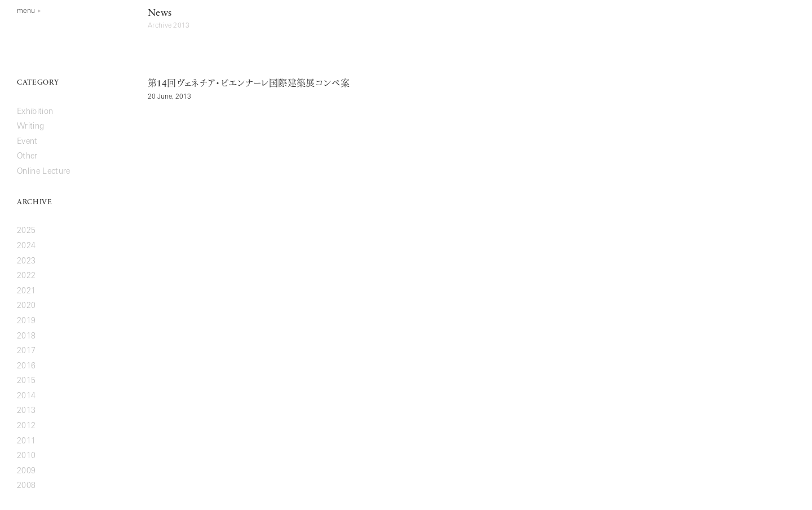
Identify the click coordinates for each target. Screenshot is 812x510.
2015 (26, 381)
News (160, 13)
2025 (26, 231)
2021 (26, 291)
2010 (26, 456)
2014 (26, 396)
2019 (26, 321)
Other (27, 157)
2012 (26, 426)
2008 (26, 486)
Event (27, 142)
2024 (26, 246)
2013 (26, 411)
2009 (26, 471)
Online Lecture (44, 172)
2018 (26, 337)
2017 (26, 351)
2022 (26, 276)
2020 (26, 306)
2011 (26, 441)
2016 (26, 366)
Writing (30, 127)
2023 (26, 261)
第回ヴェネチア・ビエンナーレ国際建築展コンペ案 (249, 84)
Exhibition (35, 112)
